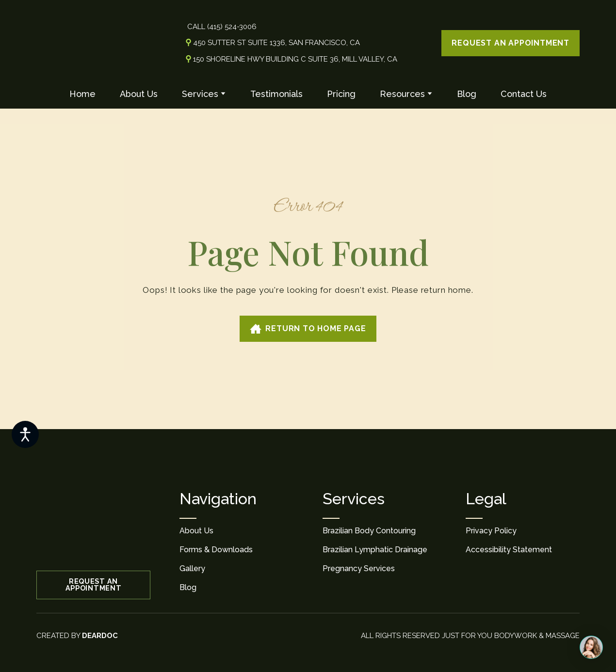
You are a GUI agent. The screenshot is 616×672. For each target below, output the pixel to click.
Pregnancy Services (359, 568)
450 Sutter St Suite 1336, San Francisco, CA (276, 43)
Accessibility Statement (509, 550)
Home (82, 94)
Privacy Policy (491, 531)
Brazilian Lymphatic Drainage (375, 550)
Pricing (341, 94)
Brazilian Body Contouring (369, 531)
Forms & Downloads (216, 550)
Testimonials (276, 94)
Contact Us (524, 94)
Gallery (192, 568)
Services (200, 94)
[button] (511, 43)
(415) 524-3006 (232, 27)
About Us (139, 94)
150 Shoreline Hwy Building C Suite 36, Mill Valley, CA (295, 59)
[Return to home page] (77, 43)
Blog (467, 94)
